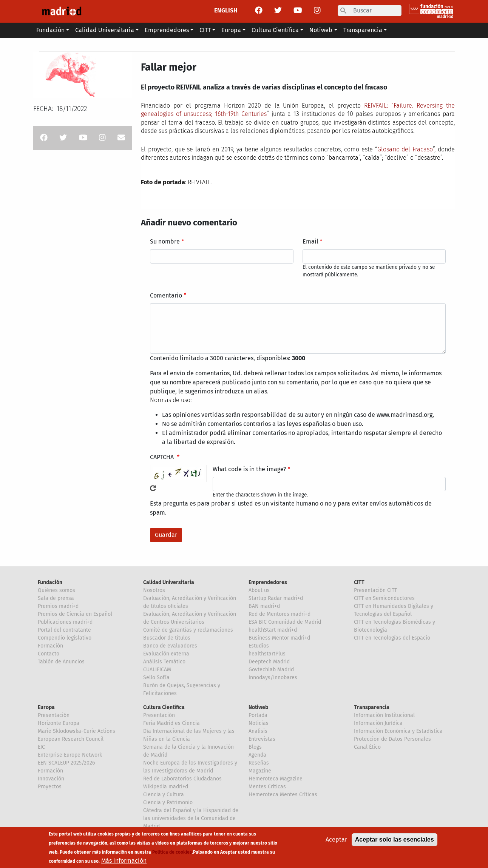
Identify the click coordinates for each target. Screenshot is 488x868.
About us (259, 590)
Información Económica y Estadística (398, 731)
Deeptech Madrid (269, 662)
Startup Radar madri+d (276, 598)
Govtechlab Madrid (271, 670)
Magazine (260, 771)
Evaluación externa (166, 654)
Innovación (51, 779)
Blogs (255, 747)
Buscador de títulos (167, 638)
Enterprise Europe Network (70, 755)
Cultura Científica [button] (275, 30)
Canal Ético (367, 747)
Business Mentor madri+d (279, 638)
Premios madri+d (58, 606)
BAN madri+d (264, 606)
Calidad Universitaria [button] (105, 30)
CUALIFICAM (157, 670)
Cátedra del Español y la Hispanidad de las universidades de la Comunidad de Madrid (191, 818)
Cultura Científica (164, 707)
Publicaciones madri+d (65, 622)
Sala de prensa (56, 598)
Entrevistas (262, 739)
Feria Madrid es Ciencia (171, 723)
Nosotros (154, 590)
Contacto (49, 654)
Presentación (54, 715)
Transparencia (372, 707)
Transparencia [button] (363, 30)
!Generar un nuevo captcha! (153, 488)
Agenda (257, 755)
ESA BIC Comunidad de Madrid (285, 622)
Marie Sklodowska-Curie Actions (76, 731)
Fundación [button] (50, 30)
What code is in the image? (249, 469)
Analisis (258, 731)
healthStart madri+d (273, 630)
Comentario (166, 295)
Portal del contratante (64, 630)
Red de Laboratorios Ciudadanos (182, 779)
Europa (46, 707)
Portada (258, 715)
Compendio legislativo (65, 638)
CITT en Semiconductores (384, 598)
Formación (50, 646)
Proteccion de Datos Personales (392, 739)
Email (310, 241)
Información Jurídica (378, 723)
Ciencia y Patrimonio (168, 802)
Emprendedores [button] (167, 30)
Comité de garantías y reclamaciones (188, 630)
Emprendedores (268, 582)
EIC (41, 747)
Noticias (259, 723)
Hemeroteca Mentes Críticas (283, 795)
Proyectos (50, 787)
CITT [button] (205, 30)
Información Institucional (384, 715)
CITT (359, 582)
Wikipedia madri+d (166, 787)
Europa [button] (231, 30)
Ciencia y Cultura (164, 795)
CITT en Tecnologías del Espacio (392, 638)
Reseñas (259, 763)
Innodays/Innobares (273, 678)
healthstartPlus (267, 654)
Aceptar (336, 843)
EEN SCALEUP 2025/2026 (66, 763)
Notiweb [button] (321, 30)
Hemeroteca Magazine (276, 779)
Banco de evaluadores (170, 646)
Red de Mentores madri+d (280, 614)
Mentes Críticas (267, 787)
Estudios (259, 646)
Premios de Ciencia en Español (75, 614)
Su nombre (165, 241)
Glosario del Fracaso (405, 149)
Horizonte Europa (59, 723)
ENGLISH (226, 10)
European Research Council (71, 739)
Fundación (50, 582)
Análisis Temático (164, 662)
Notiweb (258, 707)
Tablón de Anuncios (61, 662)
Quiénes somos (56, 590)
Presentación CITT (375, 590)
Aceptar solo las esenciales (395, 843)
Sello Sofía (156, 678)
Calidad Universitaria (169, 582)
